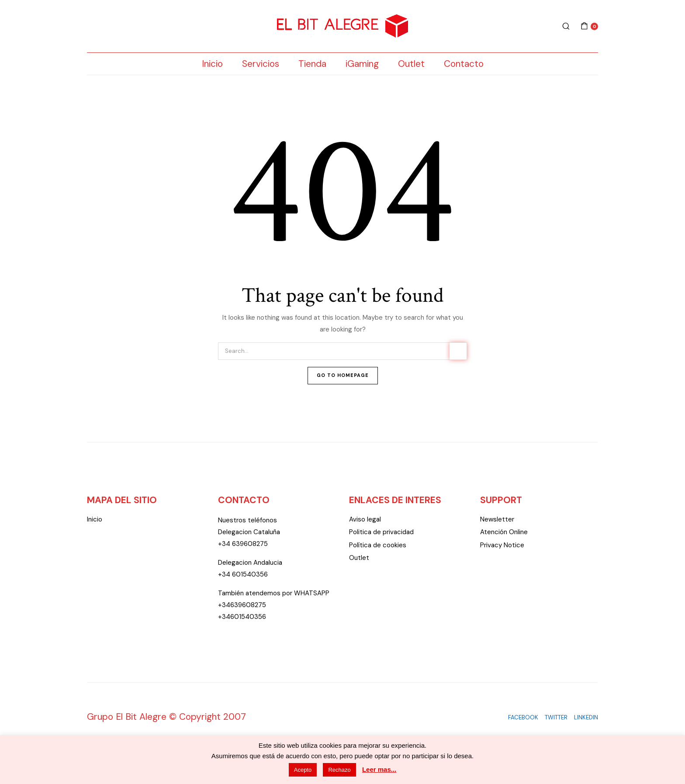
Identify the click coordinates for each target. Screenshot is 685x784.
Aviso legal (365, 519)
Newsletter (497, 519)
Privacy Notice (502, 545)
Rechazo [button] (339, 770)
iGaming (362, 64)
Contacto (464, 64)
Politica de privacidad (381, 532)
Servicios (261, 64)
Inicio (212, 64)
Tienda (312, 64)
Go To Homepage (343, 375)
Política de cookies (378, 545)
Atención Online (504, 532)
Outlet (411, 64)
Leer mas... (379, 769)
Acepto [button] (303, 770)
